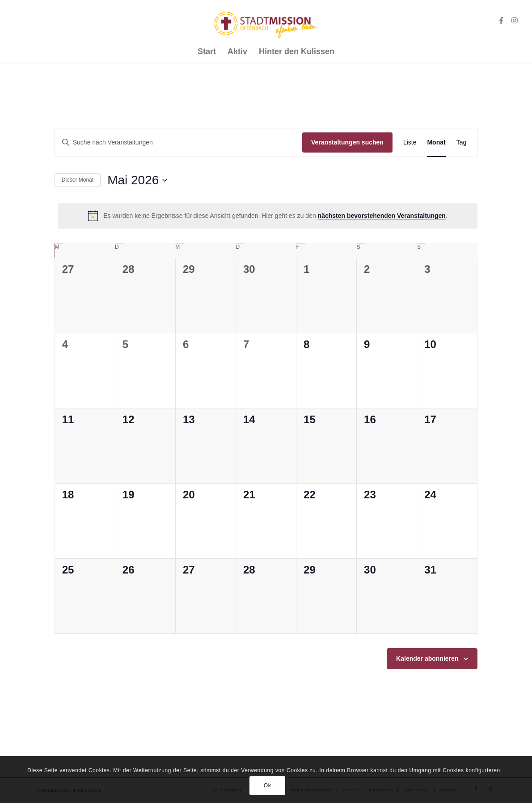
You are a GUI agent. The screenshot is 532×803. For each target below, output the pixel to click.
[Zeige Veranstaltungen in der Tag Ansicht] (462, 142)
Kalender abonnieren (427, 659)
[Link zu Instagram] (515, 20)
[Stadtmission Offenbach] (266, 20)
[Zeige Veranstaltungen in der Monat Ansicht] (436, 142)
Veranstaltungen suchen (347, 142)
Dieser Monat (78, 180)
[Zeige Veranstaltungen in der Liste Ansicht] (410, 142)
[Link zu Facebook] (501, 20)
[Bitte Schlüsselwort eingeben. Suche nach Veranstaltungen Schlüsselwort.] (179, 142)
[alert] (268, 216)
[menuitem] (207, 51)
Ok (268, 786)
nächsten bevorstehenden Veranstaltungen (382, 216)
